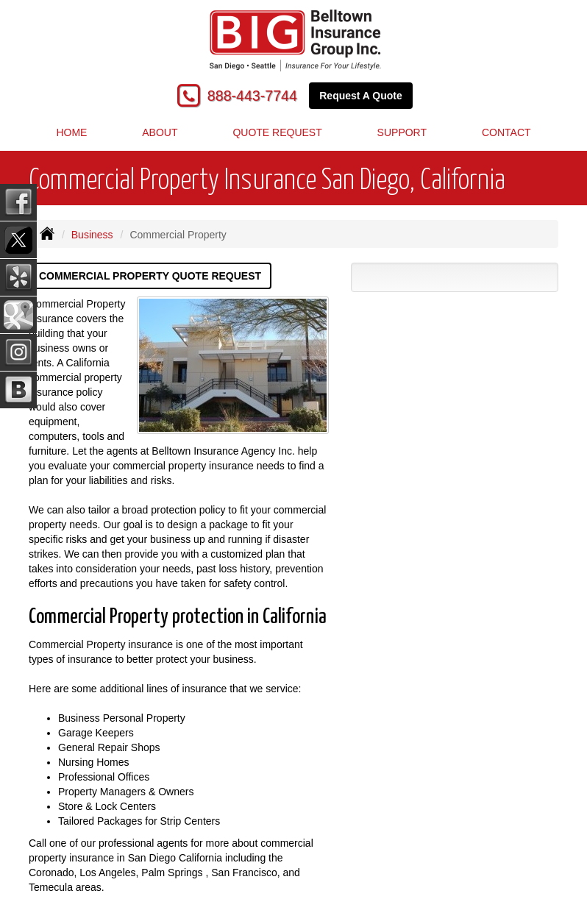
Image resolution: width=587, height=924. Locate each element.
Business (92, 235)
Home (71, 132)
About (160, 132)
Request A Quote (361, 96)
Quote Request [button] (277, 132)
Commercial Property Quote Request (150, 276)
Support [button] (402, 132)
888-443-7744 (252, 96)
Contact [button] (506, 132)
